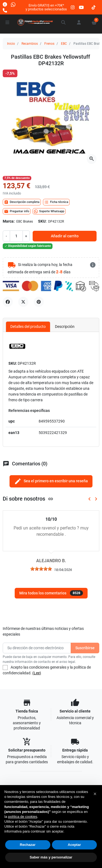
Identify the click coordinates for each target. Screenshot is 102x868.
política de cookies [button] (23, 817)
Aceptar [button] (74, 845)
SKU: (42, 221)
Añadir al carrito (65, 236)
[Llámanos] (5, 10)
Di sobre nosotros (28, 499)
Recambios (30, 44)
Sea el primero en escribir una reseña (51, 481)
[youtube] (81, 7)
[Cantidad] (16, 236)
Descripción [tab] (65, 327)
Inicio (11, 44)
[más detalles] (93, 265)
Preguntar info (17, 211)
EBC (64, 44)
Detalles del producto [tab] (28, 327)
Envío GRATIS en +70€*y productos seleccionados (46, 7)
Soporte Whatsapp (49, 211)
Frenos (49, 44)
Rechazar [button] (28, 845)
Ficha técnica (56, 202)
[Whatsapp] (13, 4)
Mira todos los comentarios (51, 593)
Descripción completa (22, 202)
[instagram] (73, 7)
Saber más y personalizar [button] (51, 857)
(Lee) (37, 673)
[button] (64, 22)
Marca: (9, 221)
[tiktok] (94, 7)
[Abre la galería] (92, 159)
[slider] (41, 569)
